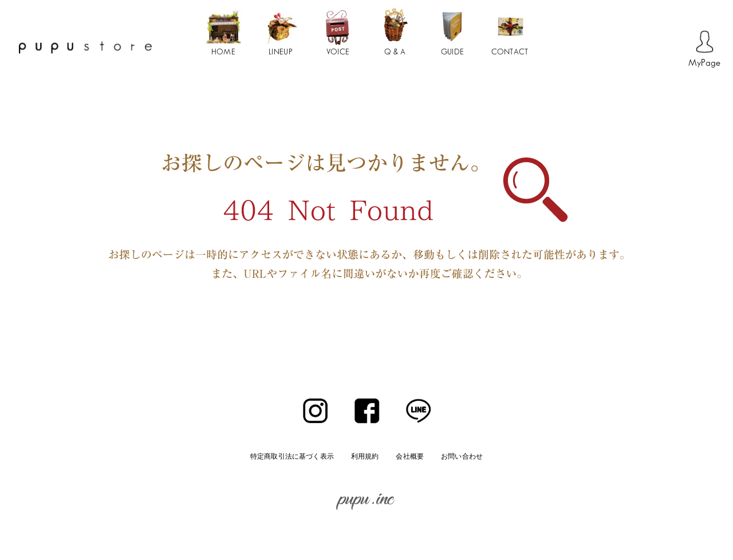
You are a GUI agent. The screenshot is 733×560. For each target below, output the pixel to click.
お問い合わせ (462, 456)
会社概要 (410, 456)
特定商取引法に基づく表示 (292, 456)
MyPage (705, 63)
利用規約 (365, 456)
